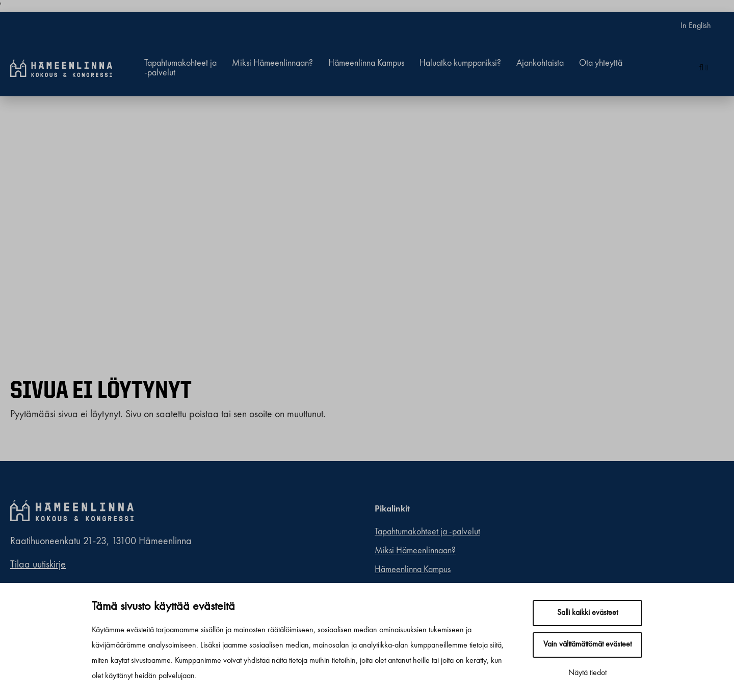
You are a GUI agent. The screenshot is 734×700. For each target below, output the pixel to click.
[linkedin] (560, 509)
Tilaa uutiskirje (38, 565)
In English (696, 26)
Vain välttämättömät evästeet (587, 644)
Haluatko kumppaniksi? (460, 63)
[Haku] (704, 68)
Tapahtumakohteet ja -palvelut (180, 68)
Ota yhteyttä (601, 63)
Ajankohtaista (540, 63)
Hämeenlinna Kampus (366, 63)
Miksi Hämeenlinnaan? (272, 63)
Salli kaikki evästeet (587, 613)
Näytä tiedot (587, 673)
